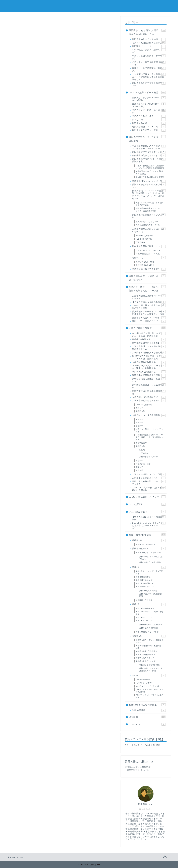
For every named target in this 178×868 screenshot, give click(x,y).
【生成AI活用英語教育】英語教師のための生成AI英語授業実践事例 (150, 167)
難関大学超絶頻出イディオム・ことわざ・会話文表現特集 (150, 210)
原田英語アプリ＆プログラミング (149, 152)
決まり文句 (149, 120)
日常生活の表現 (149, 123)
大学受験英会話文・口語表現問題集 (149, 386)
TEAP (149, 676)
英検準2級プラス (149, 549)
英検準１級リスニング (145, 658)
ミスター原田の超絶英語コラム (149, 43)
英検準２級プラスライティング (149, 553)
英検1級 (149, 604)
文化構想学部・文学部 (149, 457)
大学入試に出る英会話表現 (149, 397)
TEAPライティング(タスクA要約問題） (149, 696)
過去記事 (147, 717)
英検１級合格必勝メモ (145, 608)
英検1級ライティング (145, 621)
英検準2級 (149, 540)
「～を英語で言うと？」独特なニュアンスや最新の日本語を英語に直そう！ (149, 77)
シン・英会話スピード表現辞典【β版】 (144, 745)
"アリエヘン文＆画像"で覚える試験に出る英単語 (149, 489)
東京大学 (139, 419)
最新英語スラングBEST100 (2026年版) (149, 99)
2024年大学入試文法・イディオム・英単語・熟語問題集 (149, 367)
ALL (16, 39)
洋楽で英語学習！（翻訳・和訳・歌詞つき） (147, 278)
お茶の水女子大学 (143, 464)
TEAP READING (143, 680)
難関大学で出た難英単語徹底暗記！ (149, 392)
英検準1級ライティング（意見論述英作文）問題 (151, 670)
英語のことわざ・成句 (149, 116)
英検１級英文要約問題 (149, 628)
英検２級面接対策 (143, 577)
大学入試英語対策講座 (147, 328)
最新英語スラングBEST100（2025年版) (149, 105)
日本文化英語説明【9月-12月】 (149, 250)
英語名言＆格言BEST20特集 (149, 318)
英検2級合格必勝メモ (145, 583)
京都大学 (139, 426)
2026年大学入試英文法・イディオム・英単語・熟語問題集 (149, 334)
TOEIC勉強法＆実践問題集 (147, 705)
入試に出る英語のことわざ (149, 478)
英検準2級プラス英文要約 (150, 562)
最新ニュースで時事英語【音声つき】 (149, 69)
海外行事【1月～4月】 (145, 262)
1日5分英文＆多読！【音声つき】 (149, 51)
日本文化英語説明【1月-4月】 (148, 254)
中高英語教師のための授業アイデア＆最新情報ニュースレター (149, 147)
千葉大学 (139, 467)
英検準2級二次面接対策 (146, 544)
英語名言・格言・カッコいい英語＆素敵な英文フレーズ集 (147, 289)
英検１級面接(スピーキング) (148, 632)
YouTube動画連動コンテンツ (147, 497)
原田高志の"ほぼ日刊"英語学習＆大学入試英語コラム (147, 32)
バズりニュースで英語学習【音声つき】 (149, 63)
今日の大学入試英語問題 (149, 372)
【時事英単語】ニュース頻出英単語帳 (149, 518)
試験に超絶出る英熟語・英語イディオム (149, 380)
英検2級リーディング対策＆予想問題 (149, 572)
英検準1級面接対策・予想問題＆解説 (149, 647)
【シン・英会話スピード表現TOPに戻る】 (89, 141)
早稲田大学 (140, 411)
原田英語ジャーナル (149, 46)
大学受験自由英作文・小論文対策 (149, 353)
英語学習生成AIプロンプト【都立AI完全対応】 (150, 173)
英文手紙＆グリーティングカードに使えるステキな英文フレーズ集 (149, 313)
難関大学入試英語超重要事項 (149, 375)
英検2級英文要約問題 (148, 591)
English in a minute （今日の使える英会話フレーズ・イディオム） (149, 525)
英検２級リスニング (144, 580)
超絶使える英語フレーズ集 (149, 130)
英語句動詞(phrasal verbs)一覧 (149, 181)
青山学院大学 (141, 443)
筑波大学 (139, 423)
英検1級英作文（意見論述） (151, 625)
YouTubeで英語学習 (144, 236)
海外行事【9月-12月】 (145, 265)
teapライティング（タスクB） (149, 686)
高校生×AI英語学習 (149, 340)
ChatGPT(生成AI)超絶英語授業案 (150, 177)
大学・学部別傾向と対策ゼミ (149, 401)
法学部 (142, 450)
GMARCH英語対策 (144, 405)
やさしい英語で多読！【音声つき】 (149, 57)
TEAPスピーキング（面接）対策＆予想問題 (149, 691)
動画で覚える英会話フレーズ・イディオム (149, 483)
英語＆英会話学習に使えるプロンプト (149, 186)
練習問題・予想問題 (144, 600)
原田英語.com (89, 6)
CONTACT (147, 724)
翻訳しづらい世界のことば (149, 321)
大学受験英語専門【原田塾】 (149, 343)
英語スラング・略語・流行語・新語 (149, 111)
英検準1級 (149, 636)
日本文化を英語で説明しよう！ (149, 246)
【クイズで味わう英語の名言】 (149, 302)
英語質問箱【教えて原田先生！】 (149, 269)
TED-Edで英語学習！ (145, 239)
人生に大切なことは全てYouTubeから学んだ (149, 230)
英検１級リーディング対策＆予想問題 (150, 613)
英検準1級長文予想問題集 (147, 651)
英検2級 (149, 567)
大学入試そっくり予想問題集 (149, 415)
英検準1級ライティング (146, 661)
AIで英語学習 (147, 504)
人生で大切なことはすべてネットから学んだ (149, 297)
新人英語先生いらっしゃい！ (148, 222)
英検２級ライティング (145, 587)
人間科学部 (144, 453)
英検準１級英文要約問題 (150, 665)
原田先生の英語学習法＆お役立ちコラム (149, 84)
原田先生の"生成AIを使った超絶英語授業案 (149, 160)
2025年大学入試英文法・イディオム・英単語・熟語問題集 (149, 357)
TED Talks (140, 242)
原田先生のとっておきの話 (149, 39)
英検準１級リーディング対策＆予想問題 (150, 641)
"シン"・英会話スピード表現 (147, 92)
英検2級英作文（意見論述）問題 (151, 595)
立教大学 (139, 408)
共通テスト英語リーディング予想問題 (150, 430)
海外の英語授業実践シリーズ (148, 225)
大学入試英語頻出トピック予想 (149, 475)
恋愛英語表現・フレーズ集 (149, 127)
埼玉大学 (139, 470)
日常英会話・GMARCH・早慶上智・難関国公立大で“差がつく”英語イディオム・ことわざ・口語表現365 (149, 195)
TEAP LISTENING (144, 683)
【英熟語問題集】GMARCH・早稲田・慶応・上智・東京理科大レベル (150, 437)
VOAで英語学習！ (147, 511)
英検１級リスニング (144, 617)
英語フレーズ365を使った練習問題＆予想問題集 (149, 204)
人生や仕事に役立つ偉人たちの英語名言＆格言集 (149, 307)
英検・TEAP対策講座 (147, 535)
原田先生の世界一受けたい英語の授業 (147, 139)
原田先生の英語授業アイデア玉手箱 (149, 216)
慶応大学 (139, 461)
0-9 (25, 39)
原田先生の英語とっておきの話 (149, 156)
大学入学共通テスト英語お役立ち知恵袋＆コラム (149, 348)
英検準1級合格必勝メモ (146, 655)
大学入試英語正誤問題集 (149, 362)
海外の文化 (149, 258)
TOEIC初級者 (149, 710)
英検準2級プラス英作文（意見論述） (151, 558)
